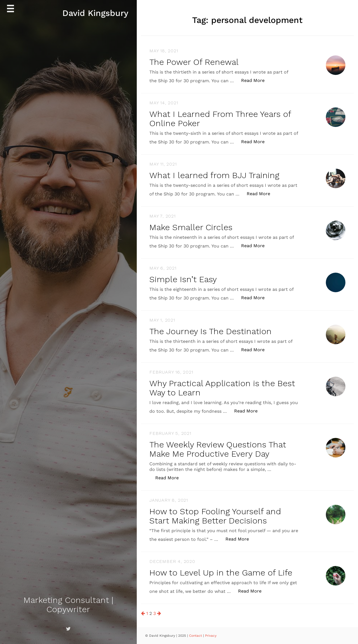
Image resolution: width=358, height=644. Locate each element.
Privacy (211, 636)
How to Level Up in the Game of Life (221, 573)
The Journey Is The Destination (210, 331)
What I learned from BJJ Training (214, 175)
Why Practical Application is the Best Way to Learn (222, 388)
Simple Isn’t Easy (183, 279)
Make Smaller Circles (191, 227)
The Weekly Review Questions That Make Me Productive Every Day (218, 449)
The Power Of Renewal (194, 62)
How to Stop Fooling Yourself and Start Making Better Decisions (215, 516)
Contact (196, 636)
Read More (256, 80)
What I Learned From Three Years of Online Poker (220, 119)
